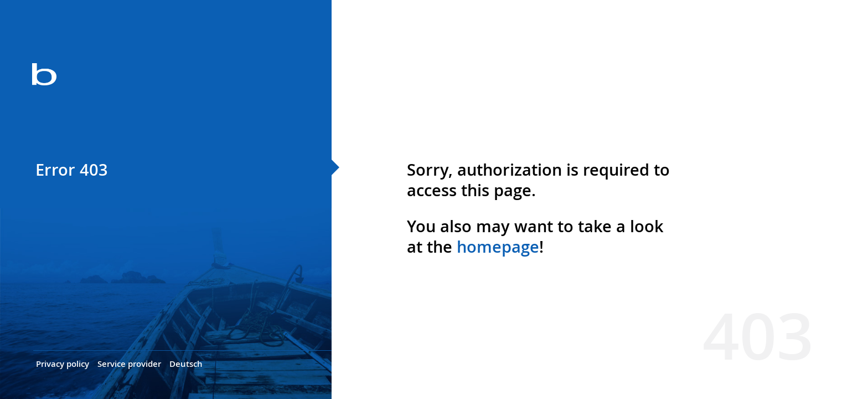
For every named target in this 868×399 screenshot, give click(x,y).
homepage (498, 247)
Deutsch (186, 364)
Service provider (129, 364)
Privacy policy (63, 364)
